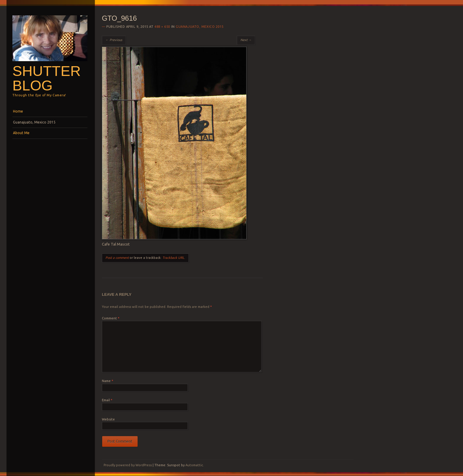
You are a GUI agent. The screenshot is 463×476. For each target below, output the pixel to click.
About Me (21, 133)
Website (108, 419)
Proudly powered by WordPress (128, 465)
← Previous (114, 40)
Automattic (194, 465)
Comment (111, 318)
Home (18, 111)
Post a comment (117, 258)
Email (107, 400)
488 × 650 (162, 27)
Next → (246, 40)
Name (107, 381)
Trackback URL (173, 258)
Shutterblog (47, 78)
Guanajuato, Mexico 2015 (34, 122)
